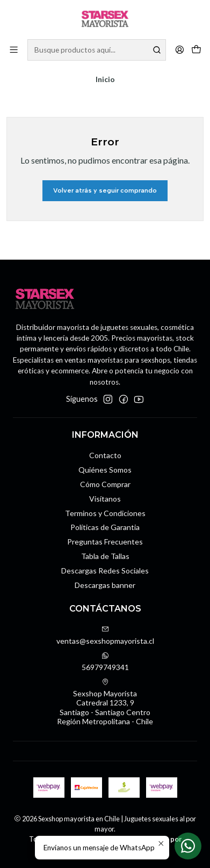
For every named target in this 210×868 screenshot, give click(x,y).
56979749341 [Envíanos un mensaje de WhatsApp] (105, 662)
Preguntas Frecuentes (105, 542)
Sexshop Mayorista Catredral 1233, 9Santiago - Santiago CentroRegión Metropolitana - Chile (105, 702)
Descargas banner (105, 585)
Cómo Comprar (105, 484)
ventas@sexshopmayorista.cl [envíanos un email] (105, 635)
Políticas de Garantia (105, 527)
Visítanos (105, 499)
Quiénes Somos (105, 470)
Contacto (105, 455)
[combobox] (97, 50)
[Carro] (196, 50)
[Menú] (14, 50)
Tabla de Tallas (105, 556)
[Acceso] (180, 50)
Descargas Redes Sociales (105, 571)
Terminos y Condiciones (105, 513)
